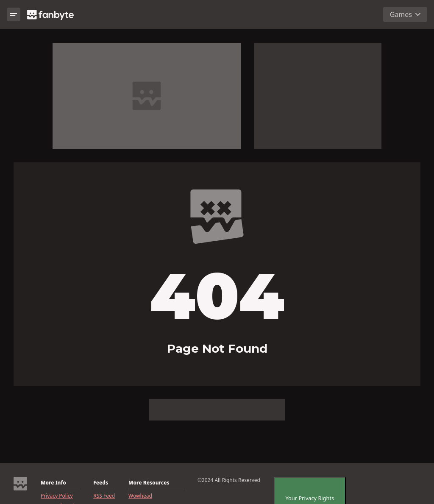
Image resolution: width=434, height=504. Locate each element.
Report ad (318, 47)
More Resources (149, 483)
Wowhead (140, 496)
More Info (53, 483)
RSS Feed (104, 496)
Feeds (101, 483)
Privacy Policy (57, 496)
